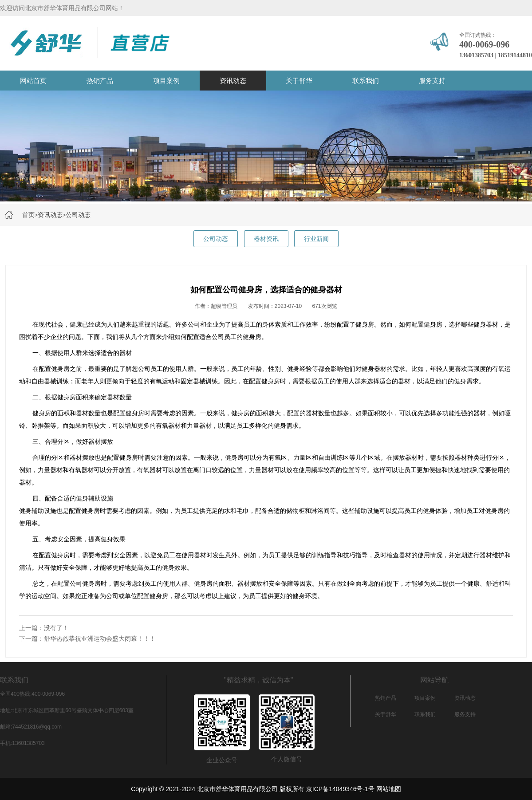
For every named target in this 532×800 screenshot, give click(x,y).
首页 (28, 215)
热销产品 (100, 81)
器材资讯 (266, 239)
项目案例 (166, 81)
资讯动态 (233, 81)
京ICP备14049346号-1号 (340, 789)
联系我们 (366, 81)
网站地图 (389, 789)
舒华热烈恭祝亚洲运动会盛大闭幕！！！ (100, 638)
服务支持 (432, 81)
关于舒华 (299, 81)
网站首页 (33, 81)
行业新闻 (316, 239)
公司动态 (78, 215)
